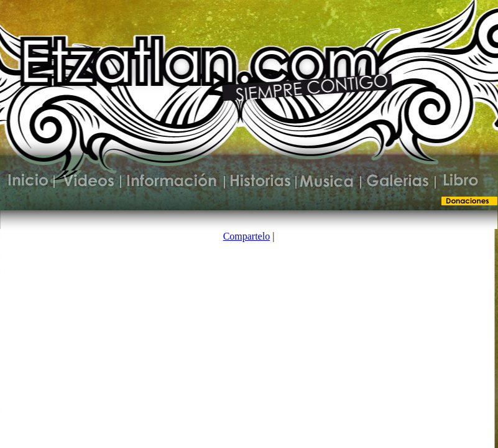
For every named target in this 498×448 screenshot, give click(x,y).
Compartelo (247, 236)
